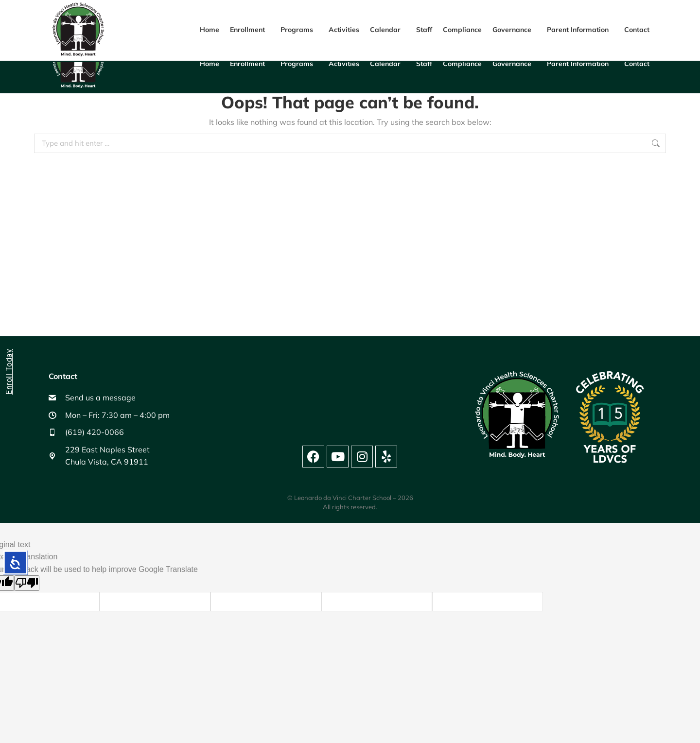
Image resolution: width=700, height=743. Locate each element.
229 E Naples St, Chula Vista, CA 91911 (276, 17)
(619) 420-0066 (478, 17)
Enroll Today (9, 372)
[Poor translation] (27, 583)
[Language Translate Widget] (617, 15)
